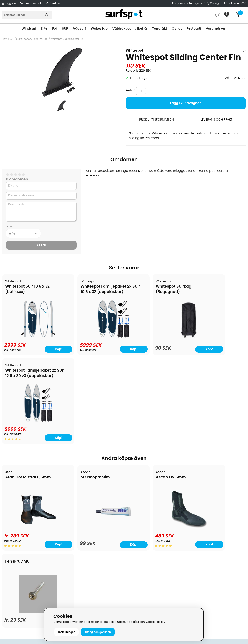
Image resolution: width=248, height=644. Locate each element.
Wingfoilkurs (13, 559)
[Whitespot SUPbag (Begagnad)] (155, 340)
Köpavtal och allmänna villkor (27, 499)
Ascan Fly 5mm (144, 394)
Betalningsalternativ (20, 505)
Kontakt (38, 3)
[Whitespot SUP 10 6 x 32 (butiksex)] (31, 339)
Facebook (194, 572)
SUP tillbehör (23, 39)
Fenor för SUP (41, 39)
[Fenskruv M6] (217, 443)
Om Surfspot (14, 493)
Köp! (109, 354)
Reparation (13, 541)
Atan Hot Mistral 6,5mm (28, 394)
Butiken (24, 3)
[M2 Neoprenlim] (93, 447)
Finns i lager (140, 78)
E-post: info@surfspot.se (85, 607)
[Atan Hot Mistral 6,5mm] (31, 444)
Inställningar (66, 632)
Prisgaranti (180, 3)
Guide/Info (53, 3)
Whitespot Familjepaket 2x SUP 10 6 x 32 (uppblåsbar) (90, 292)
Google (192, 552)
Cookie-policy (156, 622)
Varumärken (216, 29)
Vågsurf (80, 29)
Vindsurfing (135, 493)
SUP (65, 29)
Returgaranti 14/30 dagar (205, 3)
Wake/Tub (99, 29)
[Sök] (27, 15)
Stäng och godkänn (98, 632)
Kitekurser (12, 547)
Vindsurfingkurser (18, 553)
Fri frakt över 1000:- (236, 3)
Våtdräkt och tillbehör (130, 29)
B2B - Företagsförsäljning (24, 529)
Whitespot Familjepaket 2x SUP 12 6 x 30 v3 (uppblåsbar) (213, 292)
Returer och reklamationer (25, 523)
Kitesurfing (134, 499)
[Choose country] (218, 15)
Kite (44, 29)
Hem (5, 39)
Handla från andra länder (24, 517)
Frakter (9, 511)
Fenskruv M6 (203, 389)
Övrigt (177, 29)
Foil (55, 29)
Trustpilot (194, 592)
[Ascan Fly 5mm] (155, 444)
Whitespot (134, 51)
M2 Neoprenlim (82, 394)
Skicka (237, 524)
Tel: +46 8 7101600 (79, 601)
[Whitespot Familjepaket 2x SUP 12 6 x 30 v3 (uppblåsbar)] (217, 337)
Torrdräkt (160, 29)
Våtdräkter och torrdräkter (147, 523)
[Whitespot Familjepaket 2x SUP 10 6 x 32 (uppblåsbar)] (93, 339)
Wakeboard (135, 511)
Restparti (194, 29)
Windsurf (29, 29)
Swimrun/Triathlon (140, 529)
